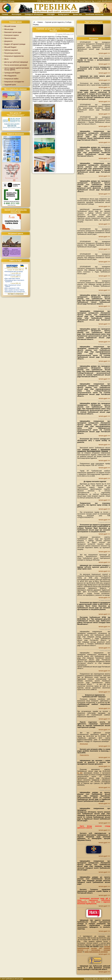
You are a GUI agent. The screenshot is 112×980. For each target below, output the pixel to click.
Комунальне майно (11, 79)
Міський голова (10, 26)
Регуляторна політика (12, 53)
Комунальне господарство (14, 82)
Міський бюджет (10, 47)
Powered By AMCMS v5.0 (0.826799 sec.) (98, 979)
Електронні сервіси (12, 35)
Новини (40, 22)
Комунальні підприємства (14, 56)
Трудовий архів (10, 85)
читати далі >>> (104, 53)
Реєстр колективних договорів (16, 65)
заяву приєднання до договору (96, 952)
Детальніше (84, 744)
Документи (8, 41)
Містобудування (10, 76)
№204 (80, 773)
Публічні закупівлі (11, 50)
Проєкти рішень (10, 38)
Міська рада (9, 29)
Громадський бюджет (12, 73)
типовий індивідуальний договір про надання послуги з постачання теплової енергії (94, 949)
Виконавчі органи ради (13, 32)
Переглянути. (84, 755)
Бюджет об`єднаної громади (15, 44)
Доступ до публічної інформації (16, 62)
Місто (6, 59)
